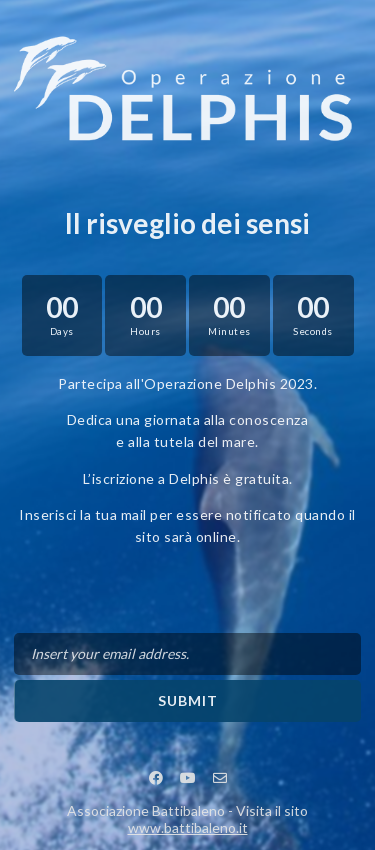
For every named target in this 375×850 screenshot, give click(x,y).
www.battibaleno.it (188, 827)
